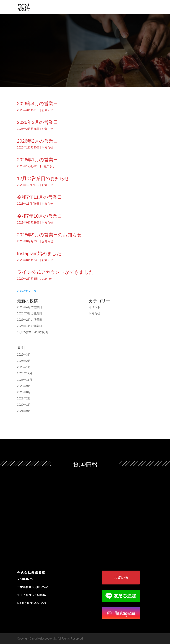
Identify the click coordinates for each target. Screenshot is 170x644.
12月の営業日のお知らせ (43, 178)
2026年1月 (24, 367)
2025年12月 (25, 373)
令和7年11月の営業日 (40, 197)
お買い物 (121, 578)
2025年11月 (25, 380)
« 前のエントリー (28, 291)
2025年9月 (24, 386)
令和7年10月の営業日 (40, 216)
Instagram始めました (39, 253)
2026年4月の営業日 (37, 104)
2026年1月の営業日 (37, 160)
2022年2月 (24, 398)
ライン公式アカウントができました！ (58, 272)
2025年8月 (24, 392)
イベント (95, 307)
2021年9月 (24, 411)
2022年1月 (24, 405)
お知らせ (48, 110)
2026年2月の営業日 (37, 141)
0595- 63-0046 (36, 595)
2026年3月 (24, 355)
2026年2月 (24, 361)
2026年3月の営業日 (37, 122)
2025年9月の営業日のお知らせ (49, 235)
